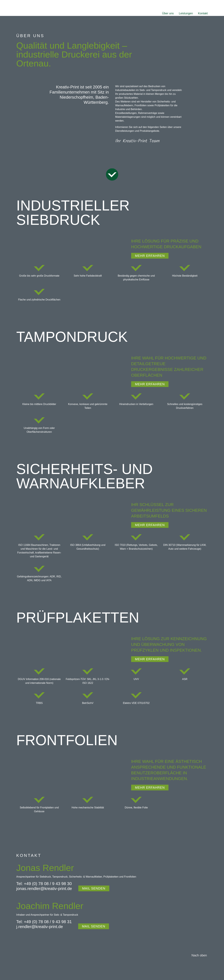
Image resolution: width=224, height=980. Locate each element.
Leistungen (186, 13)
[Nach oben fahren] (198, 955)
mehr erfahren (150, 256)
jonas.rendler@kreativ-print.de (44, 889)
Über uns (168, 13)
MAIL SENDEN (94, 888)
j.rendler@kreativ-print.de (40, 927)
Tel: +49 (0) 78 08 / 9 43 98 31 (44, 922)
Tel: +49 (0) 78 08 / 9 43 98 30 (44, 884)
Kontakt (203, 13)
